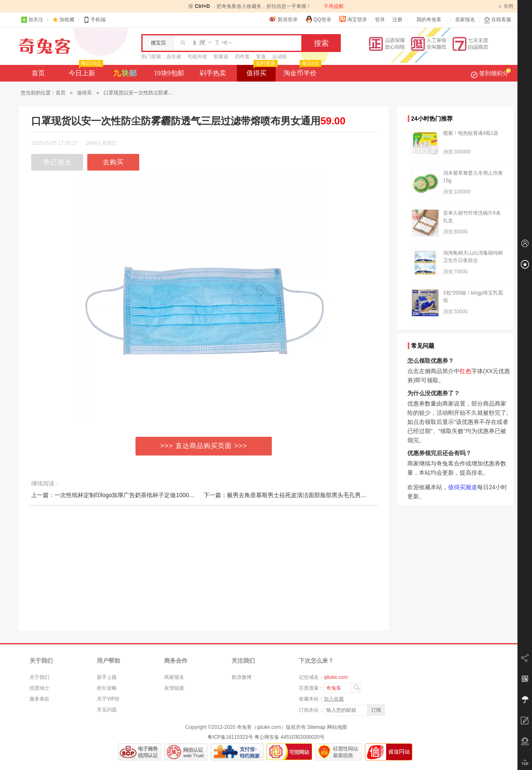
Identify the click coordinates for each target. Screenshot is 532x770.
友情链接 (174, 688)
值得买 (261, 71)
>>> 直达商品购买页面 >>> (204, 446)
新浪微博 (241, 677)
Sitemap (316, 727)
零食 (261, 57)
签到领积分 (491, 73)
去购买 (113, 162)
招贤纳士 (39, 688)
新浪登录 (283, 19)
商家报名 (174, 677)
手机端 (94, 20)
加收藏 (67, 20)
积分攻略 (107, 688)
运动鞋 (280, 57)
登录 (380, 20)
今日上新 (85, 71)
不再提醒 (334, 6)
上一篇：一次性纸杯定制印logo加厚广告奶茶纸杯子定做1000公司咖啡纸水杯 (131, 495)
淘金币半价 (302, 71)
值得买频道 (463, 487)
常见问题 (107, 710)
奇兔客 (45, 46)
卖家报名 (465, 20)
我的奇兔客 (429, 20)
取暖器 (221, 57)
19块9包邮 (169, 73)
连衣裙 (174, 57)
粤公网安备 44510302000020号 (289, 737)
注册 (397, 20)
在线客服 (498, 20)
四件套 (242, 57)
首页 (38, 73)
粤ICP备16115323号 (230, 737)
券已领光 (57, 162)
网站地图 (337, 727)
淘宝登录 (353, 19)
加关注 (32, 20)
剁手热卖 (213, 73)
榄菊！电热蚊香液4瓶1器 (471, 133)
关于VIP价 (108, 699)
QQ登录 (318, 19)
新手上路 (107, 677)
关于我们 (39, 677)
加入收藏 (334, 699)
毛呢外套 (197, 57)
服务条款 (39, 699)
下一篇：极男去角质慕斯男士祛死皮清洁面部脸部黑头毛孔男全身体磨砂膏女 (303, 495)
